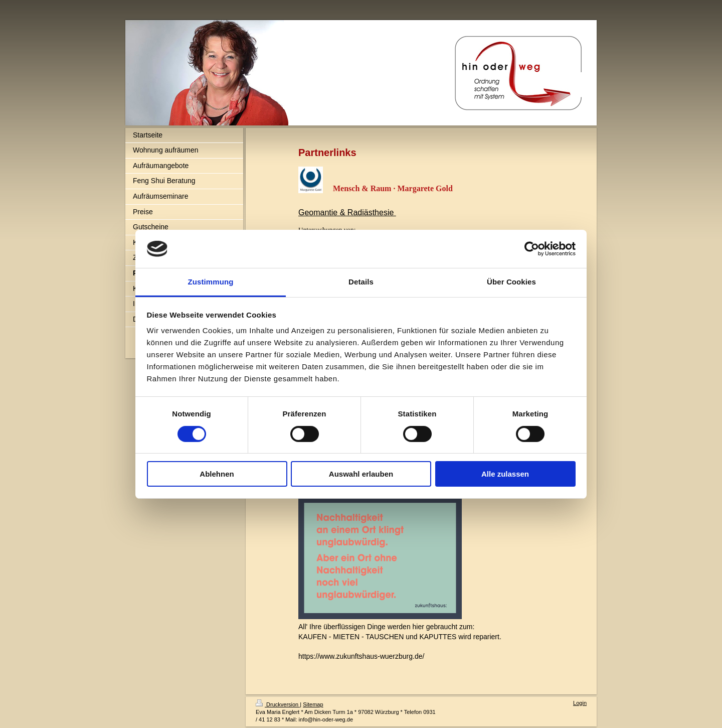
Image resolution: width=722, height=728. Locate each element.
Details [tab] (361, 282)
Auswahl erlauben (361, 474)
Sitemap (313, 704)
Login (580, 703)
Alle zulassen (505, 474)
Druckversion (278, 704)
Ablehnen (217, 474)
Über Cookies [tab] (511, 282)
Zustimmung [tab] (211, 282)
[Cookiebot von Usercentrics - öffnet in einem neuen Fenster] (532, 249)
